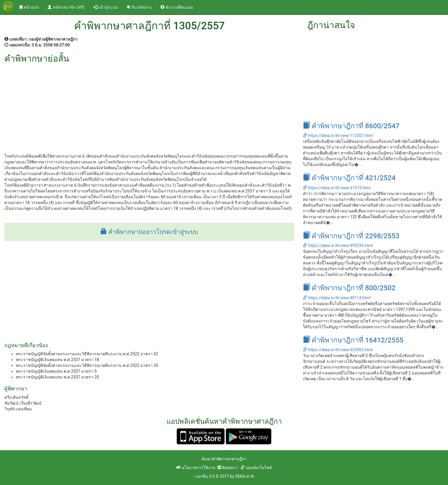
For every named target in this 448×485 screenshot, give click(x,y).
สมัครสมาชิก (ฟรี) (66, 7)
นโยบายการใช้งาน (196, 468)
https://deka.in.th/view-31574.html (337, 188)
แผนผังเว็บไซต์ (256, 468)
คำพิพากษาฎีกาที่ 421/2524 (349, 178)
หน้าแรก (31, 7)
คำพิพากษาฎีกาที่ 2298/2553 (351, 236)
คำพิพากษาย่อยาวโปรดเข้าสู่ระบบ (149, 232)
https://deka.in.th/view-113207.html (338, 136)
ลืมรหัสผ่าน (139, 7)
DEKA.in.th (245, 476)
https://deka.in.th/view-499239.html (338, 246)
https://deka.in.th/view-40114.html (337, 298)
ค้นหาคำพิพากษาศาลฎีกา (224, 459)
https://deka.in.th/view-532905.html (338, 350)
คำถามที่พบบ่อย (177, 7)
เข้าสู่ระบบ (105, 7)
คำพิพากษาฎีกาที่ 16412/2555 (353, 340)
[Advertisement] (149, 107)
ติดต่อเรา (228, 468)
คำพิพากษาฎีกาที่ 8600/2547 (351, 126)
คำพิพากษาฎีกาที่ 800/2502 (349, 288)
